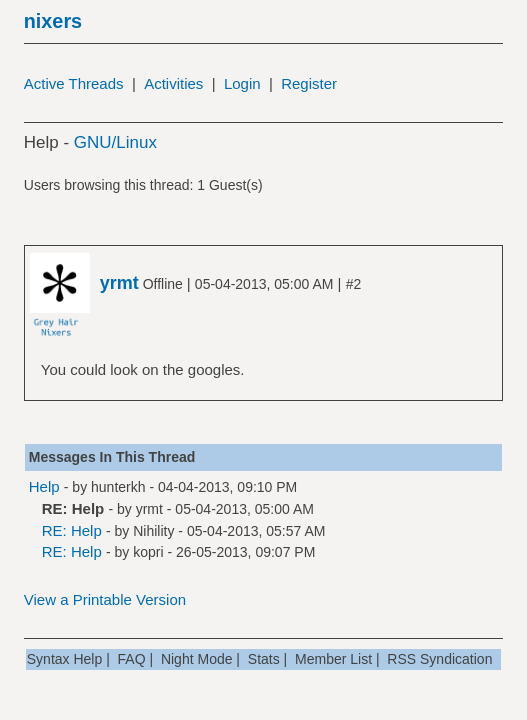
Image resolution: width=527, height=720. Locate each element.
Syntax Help (64, 659)
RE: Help (72, 530)
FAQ (132, 659)
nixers (53, 21)
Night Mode (197, 659)
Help (44, 486)
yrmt (149, 509)
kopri (148, 552)
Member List (333, 659)
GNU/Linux (115, 142)
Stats (264, 659)
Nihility (153, 531)
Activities (173, 83)
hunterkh (118, 487)
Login (242, 83)
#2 (354, 284)
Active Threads (74, 83)
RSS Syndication (439, 659)
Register (309, 83)
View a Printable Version (105, 599)
